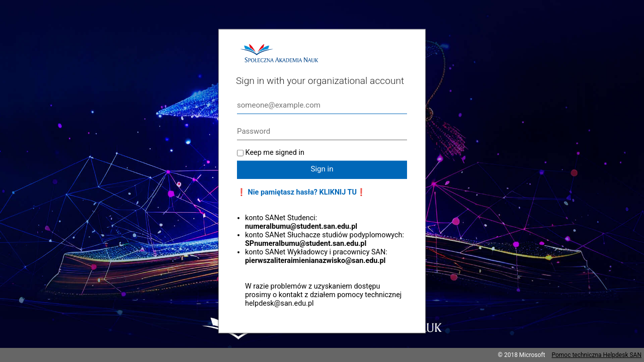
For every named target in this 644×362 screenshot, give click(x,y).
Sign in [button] (322, 169)
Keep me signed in (275, 153)
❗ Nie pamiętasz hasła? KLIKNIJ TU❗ (301, 192)
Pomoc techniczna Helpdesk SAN (596, 355)
